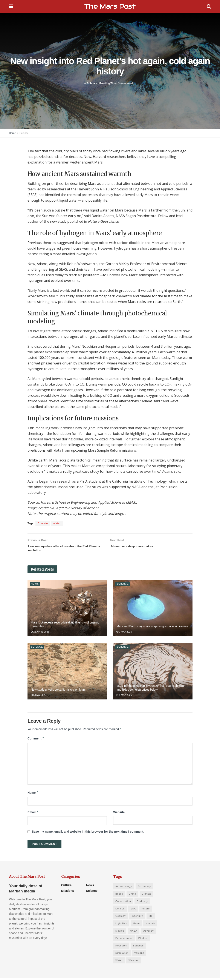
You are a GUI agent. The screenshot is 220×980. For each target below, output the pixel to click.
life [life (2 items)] (151, 918)
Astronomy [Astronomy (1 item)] (144, 889)
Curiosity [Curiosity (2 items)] (142, 903)
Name (33, 795)
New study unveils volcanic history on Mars (58, 692)
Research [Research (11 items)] (121, 948)
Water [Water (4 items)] (119, 963)
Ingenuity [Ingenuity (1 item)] (137, 918)
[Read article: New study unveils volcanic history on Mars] (67, 673)
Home (12, 133)
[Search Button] (209, 6)
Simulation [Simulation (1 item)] (122, 955)
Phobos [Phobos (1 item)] (143, 940)
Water (57, 523)
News (35, 586)
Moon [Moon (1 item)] (136, 926)
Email (33, 814)
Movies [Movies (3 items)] (120, 933)
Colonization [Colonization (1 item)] (123, 903)
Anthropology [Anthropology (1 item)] (124, 889)
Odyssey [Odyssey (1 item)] (148, 933)
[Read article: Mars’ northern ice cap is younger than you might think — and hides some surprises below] (153, 673)
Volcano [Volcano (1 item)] (139, 955)
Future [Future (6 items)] (146, 911)
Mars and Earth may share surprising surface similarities (152, 629)
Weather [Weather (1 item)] (134, 963)
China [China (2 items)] (132, 896)
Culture (66, 887)
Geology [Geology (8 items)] (121, 918)
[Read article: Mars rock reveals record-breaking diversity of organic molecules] (67, 610)
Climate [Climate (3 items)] (147, 896)
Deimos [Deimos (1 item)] (120, 911)
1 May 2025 (124, 697)
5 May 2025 (38, 697)
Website (119, 814)
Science (92, 83)
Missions (68, 893)
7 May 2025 (124, 634)
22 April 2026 (40, 634)
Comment (36, 741)
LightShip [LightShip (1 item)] (121, 926)
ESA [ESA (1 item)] (133, 911)
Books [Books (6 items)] (119, 896)
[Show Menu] (11, 6)
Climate (43, 523)
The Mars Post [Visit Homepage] (110, 6)
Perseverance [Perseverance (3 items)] (124, 940)
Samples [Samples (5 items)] (138, 948)
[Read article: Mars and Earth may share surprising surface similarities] (153, 610)
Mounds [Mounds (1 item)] (150, 926)
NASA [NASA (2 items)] (134, 933)
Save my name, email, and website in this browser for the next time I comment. (88, 834)
